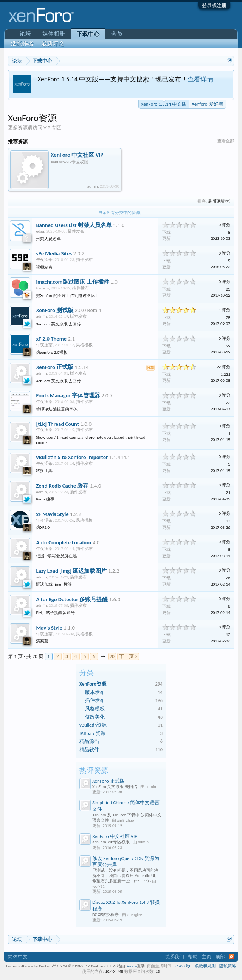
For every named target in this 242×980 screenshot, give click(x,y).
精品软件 (89, 749)
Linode (131, 966)
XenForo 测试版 (55, 310)
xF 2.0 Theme (51, 339)
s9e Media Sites (54, 253)
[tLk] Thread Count (57, 424)
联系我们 (174, 957)
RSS (231, 957)
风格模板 (95, 709)
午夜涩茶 (44, 260)
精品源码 (89, 741)
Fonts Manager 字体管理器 (68, 395)
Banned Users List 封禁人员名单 (74, 225)
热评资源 (94, 770)
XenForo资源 (93, 684)
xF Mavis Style (52, 514)
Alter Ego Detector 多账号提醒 (72, 599)
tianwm (42, 288)
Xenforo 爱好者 (207, 104)
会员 (117, 34)
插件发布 (95, 700)
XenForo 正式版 (109, 781)
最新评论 (53, 44)
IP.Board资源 (92, 733)
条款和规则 (205, 966)
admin (93, 186)
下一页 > (128, 656)
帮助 (193, 957)
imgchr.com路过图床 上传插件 (72, 282)
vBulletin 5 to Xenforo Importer (72, 457)
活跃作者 (22, 44)
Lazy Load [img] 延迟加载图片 (71, 571)
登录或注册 (214, 5)
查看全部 (226, 141)
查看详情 (200, 79)
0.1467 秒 (182, 966)
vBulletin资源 (93, 725)
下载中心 (88, 34)
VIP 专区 (52, 127)
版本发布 (95, 692)
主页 (206, 957)
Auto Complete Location (64, 542)
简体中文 (18, 957)
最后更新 (219, 201)
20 (112, 656)
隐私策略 (228, 966)
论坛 (25, 34)
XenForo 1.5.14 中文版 (164, 103)
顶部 (220, 957)
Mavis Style (49, 628)
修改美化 (95, 717)
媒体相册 (54, 34)
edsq (40, 231)
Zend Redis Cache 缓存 (62, 486)
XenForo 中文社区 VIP (115, 836)
